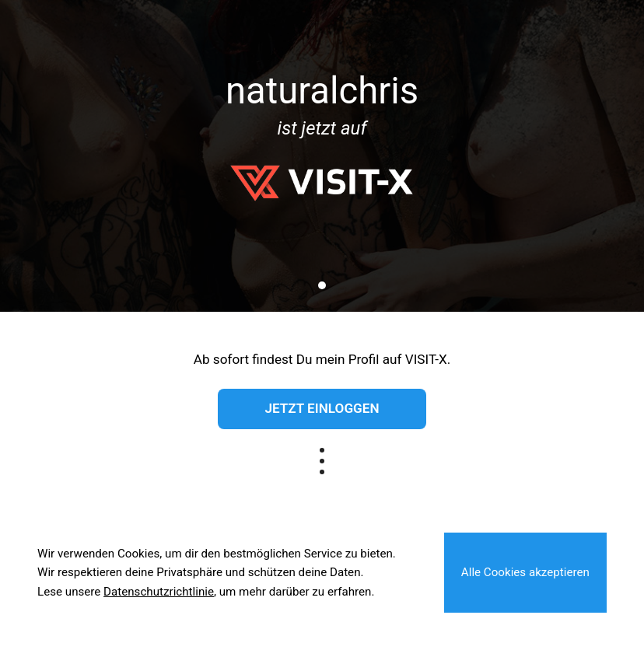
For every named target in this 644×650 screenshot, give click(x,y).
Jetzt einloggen (322, 408)
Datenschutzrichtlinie (159, 592)
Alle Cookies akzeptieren (525, 572)
